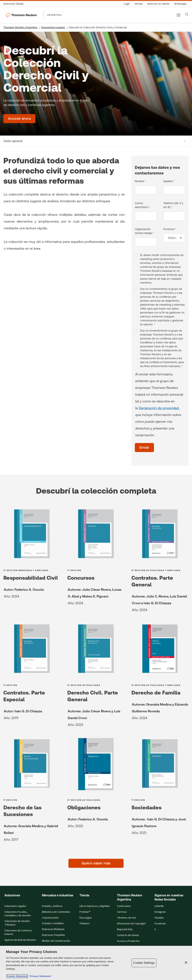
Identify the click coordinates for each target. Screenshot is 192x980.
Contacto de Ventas (128, 935)
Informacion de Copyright (131, 924)
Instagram (160, 912)
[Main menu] (178, 15)
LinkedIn (159, 906)
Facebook (160, 924)
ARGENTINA (55, 15)
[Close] (186, 963)
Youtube (159, 918)
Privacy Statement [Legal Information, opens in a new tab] (40, 976)
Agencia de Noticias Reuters (20, 940)
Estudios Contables (53, 923)
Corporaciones (50, 918)
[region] (96, 963)
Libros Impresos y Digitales (95, 906)
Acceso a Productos (128, 941)
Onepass (85, 923)
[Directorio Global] (15, 4)
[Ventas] (139, 4)
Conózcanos (124, 906)
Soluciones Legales (53, 27)
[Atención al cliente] (158, 4)
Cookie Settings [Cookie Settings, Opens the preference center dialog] (144, 963)
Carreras (122, 912)
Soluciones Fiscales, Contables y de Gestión (18, 914)
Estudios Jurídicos (52, 906)
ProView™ (85, 912)
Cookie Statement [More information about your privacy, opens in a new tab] (17, 976)
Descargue (86, 918)
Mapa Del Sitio (125, 929)
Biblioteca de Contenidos (56, 912)
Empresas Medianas (53, 929)
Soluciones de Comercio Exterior (18, 932)
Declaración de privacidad (159, 408)
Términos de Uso (127, 918)
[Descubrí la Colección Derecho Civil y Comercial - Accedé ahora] (19, 119)
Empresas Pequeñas (54, 935)
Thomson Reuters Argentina (20, 27)
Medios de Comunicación (56, 941)
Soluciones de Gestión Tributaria (17, 923)
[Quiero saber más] (96, 863)
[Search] (187, 14)
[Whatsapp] (180, 4)
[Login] (127, 4)
